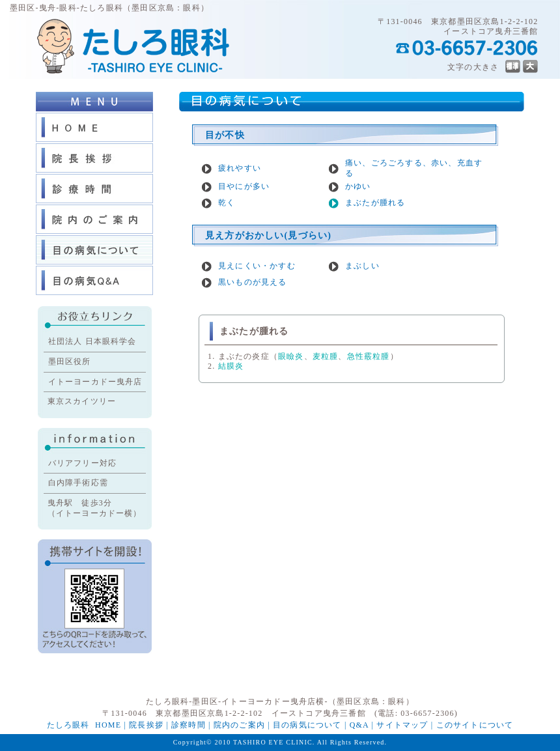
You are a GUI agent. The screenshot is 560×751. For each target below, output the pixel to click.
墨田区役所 (70, 361)
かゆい (358, 186)
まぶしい (362, 266)
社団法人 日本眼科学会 (92, 341)
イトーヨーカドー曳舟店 (95, 382)
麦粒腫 (326, 356)
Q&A (359, 725)
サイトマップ (402, 725)
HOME (108, 725)
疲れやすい (240, 168)
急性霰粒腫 (369, 356)
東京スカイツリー (82, 401)
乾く (227, 203)
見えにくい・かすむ (257, 266)
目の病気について (307, 725)
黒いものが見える (253, 282)
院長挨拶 (146, 725)
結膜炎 (231, 366)
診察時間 (189, 725)
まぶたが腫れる (375, 203)
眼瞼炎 (291, 356)
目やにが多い (244, 186)
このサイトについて (475, 725)
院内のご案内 (239, 725)
